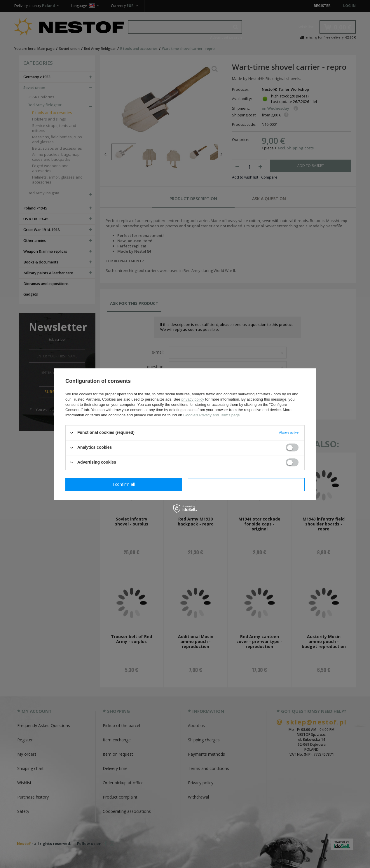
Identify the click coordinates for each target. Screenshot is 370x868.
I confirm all (246, 484)
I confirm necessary (124, 484)
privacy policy (193, 399)
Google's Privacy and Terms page (212, 415)
